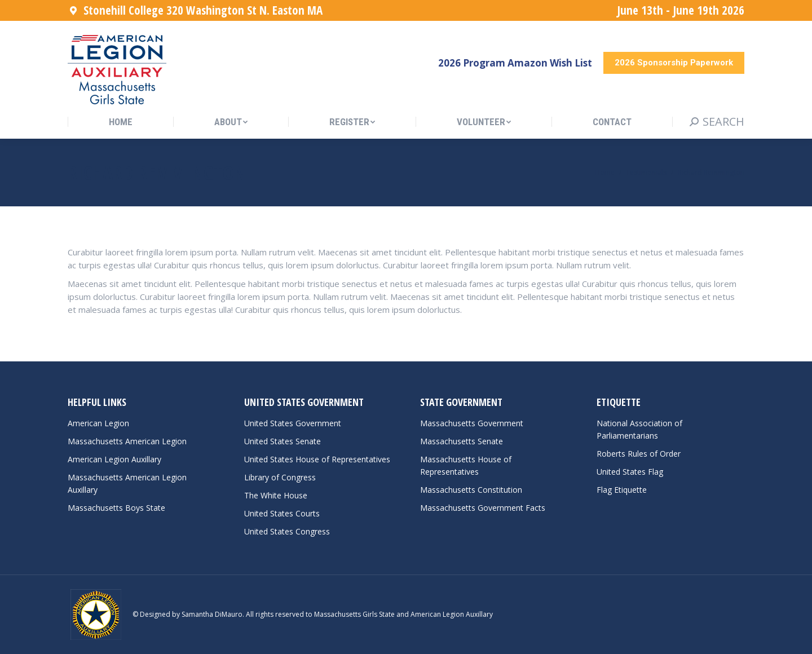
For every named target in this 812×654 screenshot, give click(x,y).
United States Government (293, 423)
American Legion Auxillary (114, 459)
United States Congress (287, 531)
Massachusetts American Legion (127, 441)
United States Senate (283, 441)
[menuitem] (121, 122)
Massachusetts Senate (462, 441)
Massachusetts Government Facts (483, 508)
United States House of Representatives (317, 459)
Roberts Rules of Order (639, 454)
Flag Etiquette (622, 490)
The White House (276, 495)
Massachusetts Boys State (116, 508)
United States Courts (282, 513)
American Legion (98, 423)
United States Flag (630, 472)
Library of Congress (280, 477)
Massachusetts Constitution (471, 490)
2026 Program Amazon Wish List (515, 63)
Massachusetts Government (472, 423)
